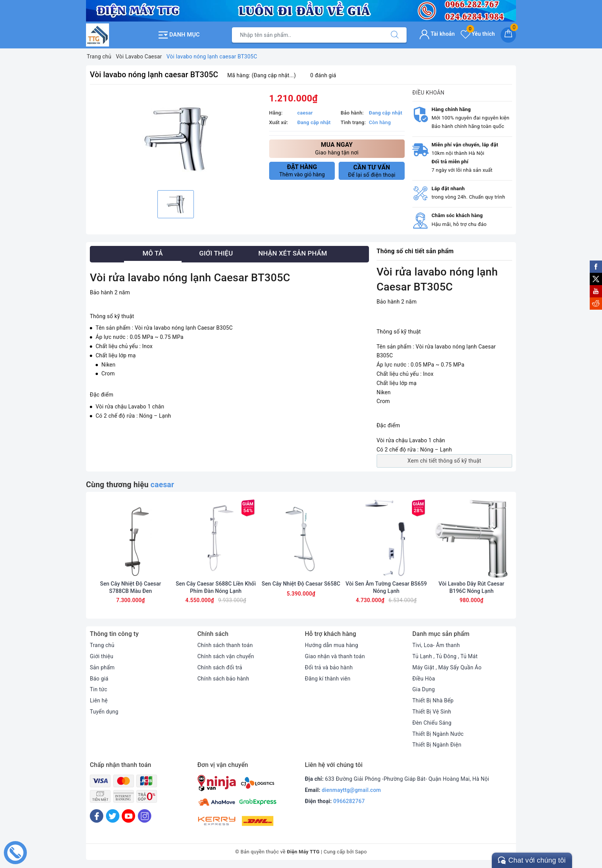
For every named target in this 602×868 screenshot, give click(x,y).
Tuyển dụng (104, 712)
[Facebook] (97, 816)
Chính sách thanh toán (225, 645)
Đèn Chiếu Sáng (432, 723)
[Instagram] (145, 816)
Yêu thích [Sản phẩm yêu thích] (478, 34)
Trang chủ (102, 645)
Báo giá (99, 679)
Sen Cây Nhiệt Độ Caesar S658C (301, 584)
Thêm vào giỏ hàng (302, 171)
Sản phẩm (102, 667)
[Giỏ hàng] (508, 35)
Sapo (361, 852)
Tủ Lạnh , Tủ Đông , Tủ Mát (445, 656)
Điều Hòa (424, 679)
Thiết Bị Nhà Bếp (433, 700)
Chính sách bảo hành (223, 679)
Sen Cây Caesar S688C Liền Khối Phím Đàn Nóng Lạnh (216, 587)
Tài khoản (437, 34)
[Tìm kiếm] (395, 35)
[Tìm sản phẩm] (308, 35)
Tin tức (98, 689)
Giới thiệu (102, 656)
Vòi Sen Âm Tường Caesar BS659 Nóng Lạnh (386, 587)
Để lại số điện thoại (372, 171)
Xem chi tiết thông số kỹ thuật (444, 461)
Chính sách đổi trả (220, 667)
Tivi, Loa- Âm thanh (436, 645)
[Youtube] (128, 816)
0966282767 (349, 801)
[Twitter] (113, 816)
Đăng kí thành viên (328, 679)
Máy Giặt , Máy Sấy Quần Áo (447, 667)
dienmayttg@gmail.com (351, 790)
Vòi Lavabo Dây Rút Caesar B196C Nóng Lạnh (471, 587)
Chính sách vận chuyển (226, 656)
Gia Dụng (424, 689)
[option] (176, 138)
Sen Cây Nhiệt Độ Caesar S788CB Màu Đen (131, 587)
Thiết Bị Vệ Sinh (432, 712)
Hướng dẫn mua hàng (332, 645)
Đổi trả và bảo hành (329, 667)
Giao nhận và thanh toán (335, 656)
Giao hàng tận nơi (337, 148)
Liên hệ (99, 700)
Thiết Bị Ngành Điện (437, 745)
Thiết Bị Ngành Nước (438, 734)
